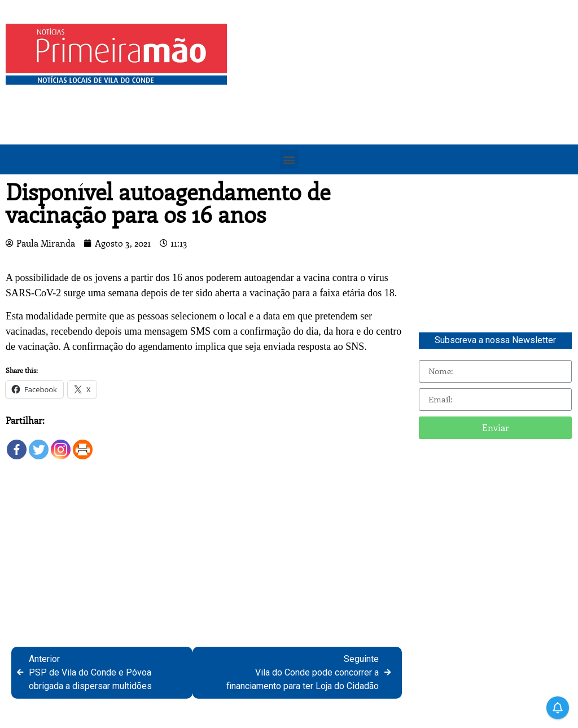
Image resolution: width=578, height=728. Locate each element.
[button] (289, 159)
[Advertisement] (405, 103)
